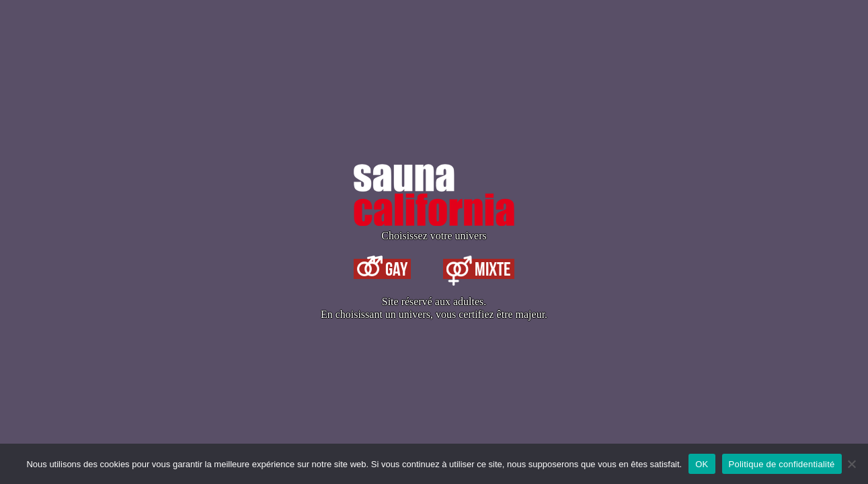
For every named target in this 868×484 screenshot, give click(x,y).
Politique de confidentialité (782, 464)
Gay (382, 269)
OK (702, 464)
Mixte (479, 269)
